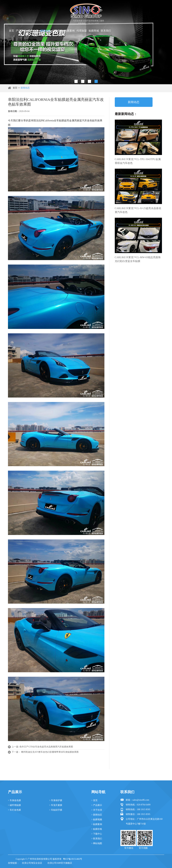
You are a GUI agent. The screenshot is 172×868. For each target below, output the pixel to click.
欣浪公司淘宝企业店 (32, 863)
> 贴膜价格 (97, 829)
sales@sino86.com (141, 800)
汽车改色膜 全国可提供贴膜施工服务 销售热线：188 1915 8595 (89, 22)
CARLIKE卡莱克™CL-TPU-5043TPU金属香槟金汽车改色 (138, 161)
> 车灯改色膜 (14, 810)
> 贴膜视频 (97, 820)
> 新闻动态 (97, 815)
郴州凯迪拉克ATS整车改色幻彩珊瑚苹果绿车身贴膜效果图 (50, 752)
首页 (11, 31)
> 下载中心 (97, 834)
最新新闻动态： (126, 114)
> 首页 (94, 800)
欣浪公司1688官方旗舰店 (60, 863)
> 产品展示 (97, 805)
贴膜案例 (70, 31)
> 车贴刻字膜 (56, 810)
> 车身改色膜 (14, 800)
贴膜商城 (94, 31)
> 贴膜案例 (97, 824)
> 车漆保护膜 (56, 800)
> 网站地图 (97, 843)
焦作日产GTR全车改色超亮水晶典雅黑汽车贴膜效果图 (46, 747)
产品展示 (21, 31)
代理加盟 (82, 31)
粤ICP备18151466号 (73, 859)
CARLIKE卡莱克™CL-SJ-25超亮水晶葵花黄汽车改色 (138, 210)
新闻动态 (45, 31)
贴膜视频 (57, 31)
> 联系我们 (97, 839)
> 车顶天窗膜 (56, 805)
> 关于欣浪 (97, 810)
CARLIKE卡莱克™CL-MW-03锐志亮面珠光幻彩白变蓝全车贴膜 (138, 259)
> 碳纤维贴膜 (14, 805)
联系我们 (106, 31)
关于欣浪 (33, 31)
